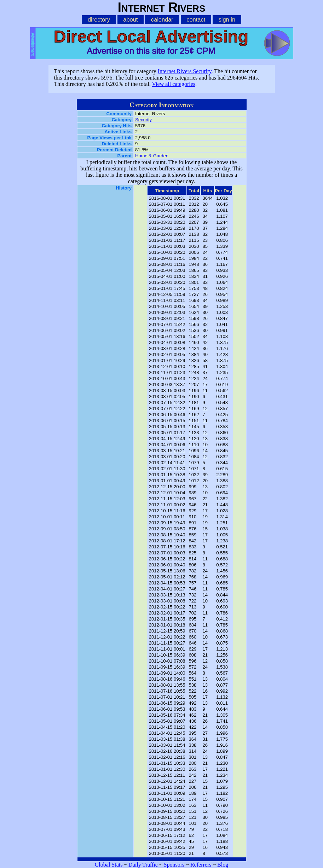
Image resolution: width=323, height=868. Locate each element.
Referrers (201, 865)
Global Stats (109, 865)
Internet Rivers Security (185, 71)
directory (99, 19)
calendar (162, 19)
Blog (223, 865)
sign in (227, 19)
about (130, 19)
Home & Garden (152, 156)
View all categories (174, 84)
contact (196, 19)
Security (143, 120)
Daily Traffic (143, 865)
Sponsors (174, 865)
